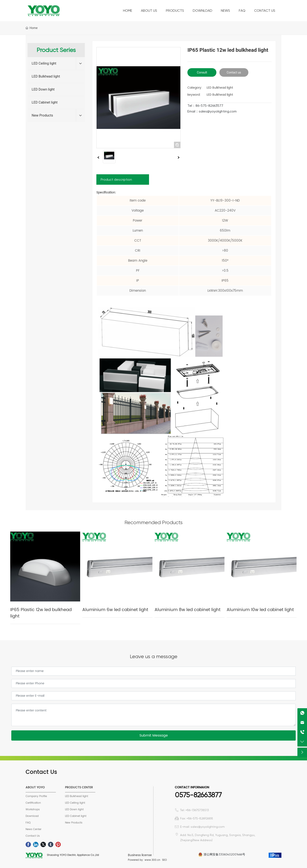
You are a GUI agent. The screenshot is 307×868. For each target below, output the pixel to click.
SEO (164, 860)
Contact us (234, 72)
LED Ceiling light (44, 63)
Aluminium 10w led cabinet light (260, 610)
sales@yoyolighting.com (218, 111)
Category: (195, 88)
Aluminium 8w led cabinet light (188, 610)
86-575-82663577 (209, 106)
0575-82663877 (198, 795)
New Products (42, 115)
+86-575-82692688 (200, 818)
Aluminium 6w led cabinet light (115, 610)
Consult (202, 72)
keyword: (194, 95)
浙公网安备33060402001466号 (224, 854)
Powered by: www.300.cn (144, 860)
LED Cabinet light (45, 102)
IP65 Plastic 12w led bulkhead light (41, 613)
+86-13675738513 (197, 810)
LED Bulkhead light (46, 76)
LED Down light (43, 89)
